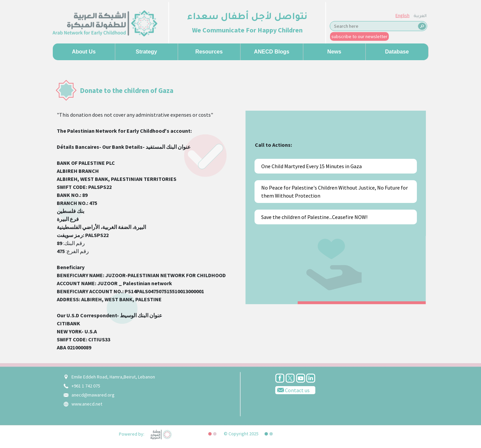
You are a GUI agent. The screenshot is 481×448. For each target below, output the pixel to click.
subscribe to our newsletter (359, 36)
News (334, 52)
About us (84, 52)
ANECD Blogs (272, 52)
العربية (420, 16)
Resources (209, 52)
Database (397, 52)
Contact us (292, 390)
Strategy (146, 52)
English (403, 15)
